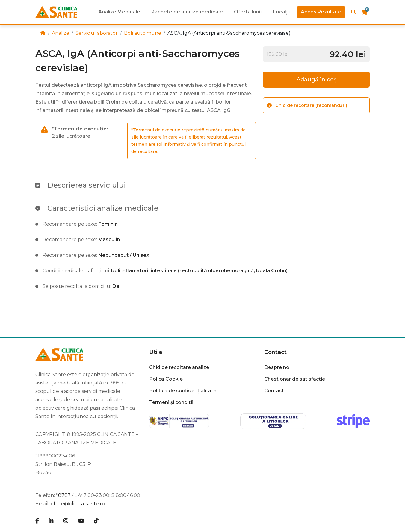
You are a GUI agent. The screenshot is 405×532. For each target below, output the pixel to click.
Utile (156, 352)
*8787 (63, 495)
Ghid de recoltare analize (179, 367)
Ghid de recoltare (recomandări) (307, 105)
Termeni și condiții (171, 402)
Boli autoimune (143, 33)
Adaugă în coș (316, 80)
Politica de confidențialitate (183, 391)
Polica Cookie (166, 379)
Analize (61, 33)
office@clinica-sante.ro (78, 504)
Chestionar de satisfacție (295, 379)
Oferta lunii (248, 12)
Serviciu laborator (97, 33)
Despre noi (277, 367)
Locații (281, 12)
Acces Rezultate (321, 12)
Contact (275, 352)
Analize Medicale (119, 12)
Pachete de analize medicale (187, 12)
